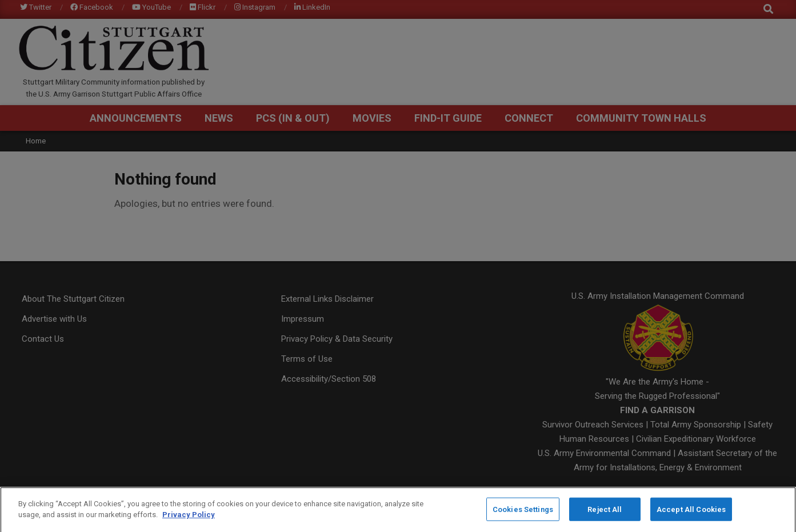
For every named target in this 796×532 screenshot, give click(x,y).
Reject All (605, 512)
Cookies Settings (523, 512)
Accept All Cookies (691, 512)
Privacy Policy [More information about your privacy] (189, 517)
